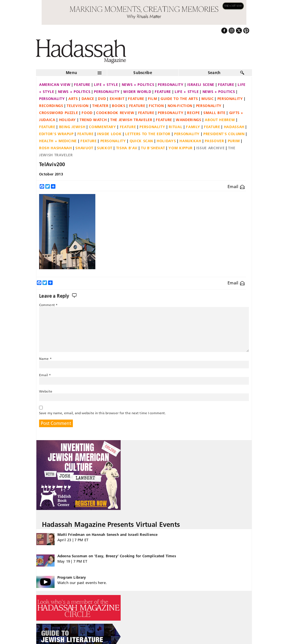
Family (193, 127)
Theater (100, 106)
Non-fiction (180, 106)
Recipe (193, 113)
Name (45, 359)
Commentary (103, 127)
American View (55, 84)
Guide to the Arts (179, 99)
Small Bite (214, 113)
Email (236, 187)
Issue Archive (210, 148)
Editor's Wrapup (56, 134)
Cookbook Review (115, 113)
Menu (71, 73)
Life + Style (106, 84)
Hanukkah (190, 141)
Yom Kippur (181, 148)
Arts (73, 99)
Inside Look (109, 134)
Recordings (51, 106)
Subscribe (143, 73)
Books (119, 106)
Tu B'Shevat (153, 148)
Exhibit (117, 99)
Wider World (137, 92)
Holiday (68, 120)
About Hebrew (220, 120)
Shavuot (84, 148)
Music (207, 99)
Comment (48, 305)
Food (87, 113)
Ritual (175, 127)
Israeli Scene (201, 84)
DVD (102, 99)
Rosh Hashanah (55, 148)
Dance (88, 99)
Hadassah (234, 127)
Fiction (156, 106)
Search (214, 73)
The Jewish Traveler (131, 120)
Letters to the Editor (148, 134)
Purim (234, 141)
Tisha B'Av (127, 148)
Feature (82, 84)
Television (78, 106)
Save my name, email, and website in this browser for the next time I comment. (102, 413)
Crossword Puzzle (58, 113)
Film (153, 99)
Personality (171, 84)
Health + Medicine (58, 141)
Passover (214, 141)
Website (46, 391)
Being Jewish (72, 127)
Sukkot (105, 148)
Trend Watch (93, 120)
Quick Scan (141, 141)
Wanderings (189, 120)
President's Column (224, 134)
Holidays (166, 141)
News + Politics (138, 84)
